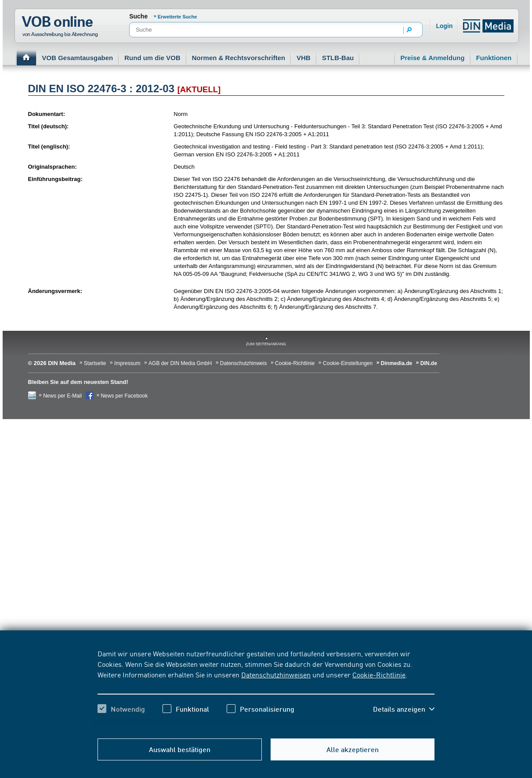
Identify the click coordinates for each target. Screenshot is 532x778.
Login (444, 26)
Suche (138, 16)
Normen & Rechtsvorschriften (239, 58)
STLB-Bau (338, 58)
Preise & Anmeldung (433, 58)
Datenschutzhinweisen (276, 674)
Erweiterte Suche (177, 17)
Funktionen (494, 58)
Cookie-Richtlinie (379, 674)
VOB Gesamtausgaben (78, 58)
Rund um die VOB (152, 58)
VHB (304, 58)
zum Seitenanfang (266, 344)
